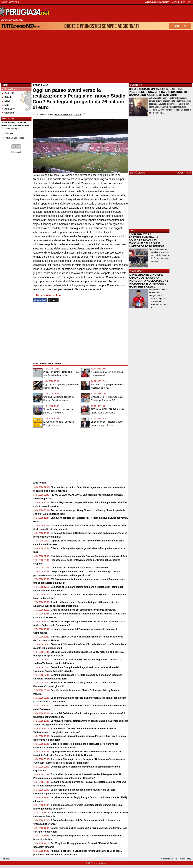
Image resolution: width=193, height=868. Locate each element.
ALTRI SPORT (137, 271)
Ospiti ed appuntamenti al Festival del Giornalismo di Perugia (83, 610)
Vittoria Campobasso (15, 138)
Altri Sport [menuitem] (9, 109)
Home (5, 85)
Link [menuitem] (5, 105)
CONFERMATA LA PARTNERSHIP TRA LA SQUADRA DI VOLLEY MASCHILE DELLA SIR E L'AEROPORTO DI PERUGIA (147, 240)
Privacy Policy (185, 859)
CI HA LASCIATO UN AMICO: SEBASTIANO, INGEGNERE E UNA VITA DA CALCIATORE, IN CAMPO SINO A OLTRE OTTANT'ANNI (158, 92)
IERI (189, 173)
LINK (132, 231)
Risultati (16, 152)
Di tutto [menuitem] (7, 97)
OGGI (180, 173)
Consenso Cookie (169, 859)
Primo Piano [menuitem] (10, 89)
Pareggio (9, 133)
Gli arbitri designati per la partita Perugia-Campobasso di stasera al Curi (89, 556)
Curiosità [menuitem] (8, 93)
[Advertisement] (96, 56)
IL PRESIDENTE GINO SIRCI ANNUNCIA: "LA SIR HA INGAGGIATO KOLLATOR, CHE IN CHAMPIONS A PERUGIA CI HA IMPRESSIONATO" (149, 281)
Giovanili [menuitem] (8, 113)
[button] (16, 147)
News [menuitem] (6, 101)
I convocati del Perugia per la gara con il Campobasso (79, 568)
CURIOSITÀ (136, 85)
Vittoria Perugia (12, 129)
